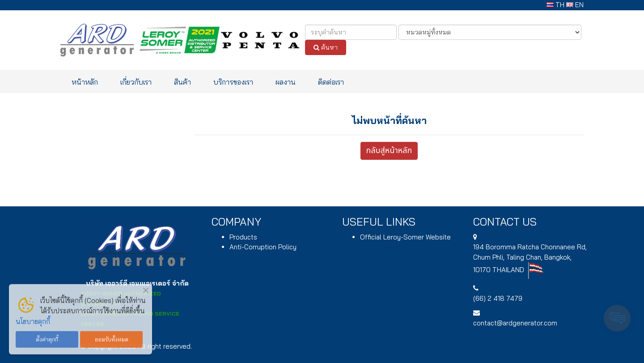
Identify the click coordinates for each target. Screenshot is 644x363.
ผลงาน (286, 82)
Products (243, 237)
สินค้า (182, 82)
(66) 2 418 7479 (498, 298)
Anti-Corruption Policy (263, 247)
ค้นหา (326, 47)
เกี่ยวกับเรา (136, 82)
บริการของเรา (233, 82)
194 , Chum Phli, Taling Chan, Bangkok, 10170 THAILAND (530, 258)
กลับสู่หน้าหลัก (389, 151)
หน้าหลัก (85, 82)
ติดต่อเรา (331, 82)
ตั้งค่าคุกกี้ (47, 337)
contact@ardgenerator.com (515, 323)
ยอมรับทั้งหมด (112, 337)
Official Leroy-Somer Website (405, 237)
